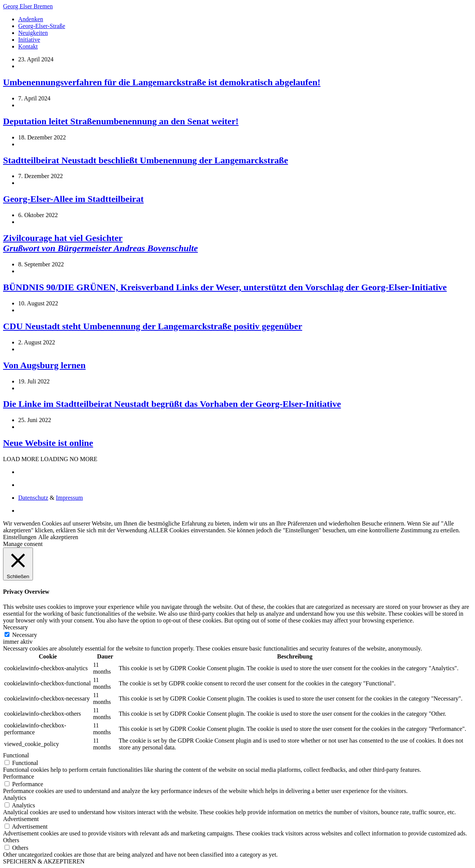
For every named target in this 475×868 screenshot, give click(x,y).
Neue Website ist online (48, 443)
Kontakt (28, 46)
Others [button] (11, 840)
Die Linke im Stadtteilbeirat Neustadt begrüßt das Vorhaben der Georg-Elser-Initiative (172, 404)
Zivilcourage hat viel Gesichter (100, 243)
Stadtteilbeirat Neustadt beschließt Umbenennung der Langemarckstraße (146, 160)
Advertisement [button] (21, 819)
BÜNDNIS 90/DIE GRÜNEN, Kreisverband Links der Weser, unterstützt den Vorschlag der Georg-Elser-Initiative (225, 287)
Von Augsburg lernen (44, 365)
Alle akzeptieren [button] (58, 537)
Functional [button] (16, 755)
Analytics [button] (15, 798)
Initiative (29, 40)
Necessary (25, 635)
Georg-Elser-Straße (42, 26)
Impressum (70, 498)
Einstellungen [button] (20, 537)
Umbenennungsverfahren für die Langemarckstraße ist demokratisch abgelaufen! (162, 82)
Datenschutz (33, 498)
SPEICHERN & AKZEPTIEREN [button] (44, 861)
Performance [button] (19, 777)
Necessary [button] (16, 627)
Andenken (31, 19)
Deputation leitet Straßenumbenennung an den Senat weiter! (121, 121)
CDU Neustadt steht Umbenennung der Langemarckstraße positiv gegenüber (153, 326)
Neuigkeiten (33, 33)
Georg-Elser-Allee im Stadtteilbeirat (73, 199)
